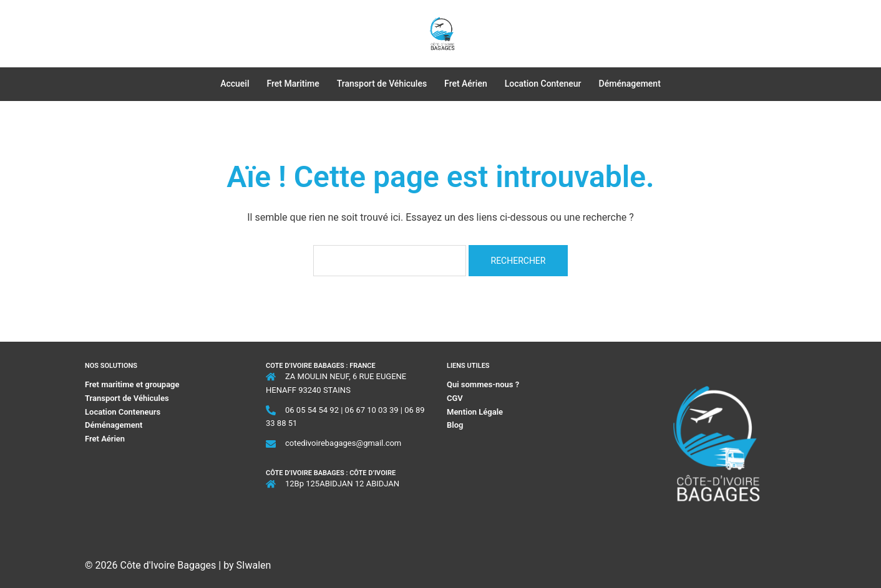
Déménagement (630, 84)
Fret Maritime (293, 84)
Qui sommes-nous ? (484, 384)
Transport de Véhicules (382, 84)
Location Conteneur (543, 84)
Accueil (235, 84)
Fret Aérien (466, 84)
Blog (455, 425)
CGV (455, 398)
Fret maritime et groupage (132, 384)
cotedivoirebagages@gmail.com (343, 443)
